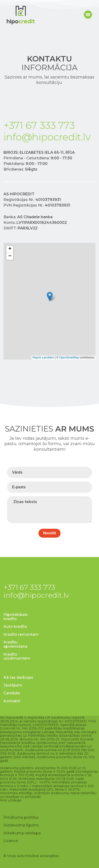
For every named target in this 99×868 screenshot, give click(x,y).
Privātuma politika (21, 817)
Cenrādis (12, 693)
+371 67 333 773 (39, 125)
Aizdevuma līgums (21, 825)
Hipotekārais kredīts (16, 617)
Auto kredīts (15, 627)
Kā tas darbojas (18, 677)
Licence (11, 841)
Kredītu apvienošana (15, 644)
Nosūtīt (49, 533)
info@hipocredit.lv (47, 137)
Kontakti (12, 701)
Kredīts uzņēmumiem (17, 656)
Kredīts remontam (21, 634)
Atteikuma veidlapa (22, 833)
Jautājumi (13, 685)
